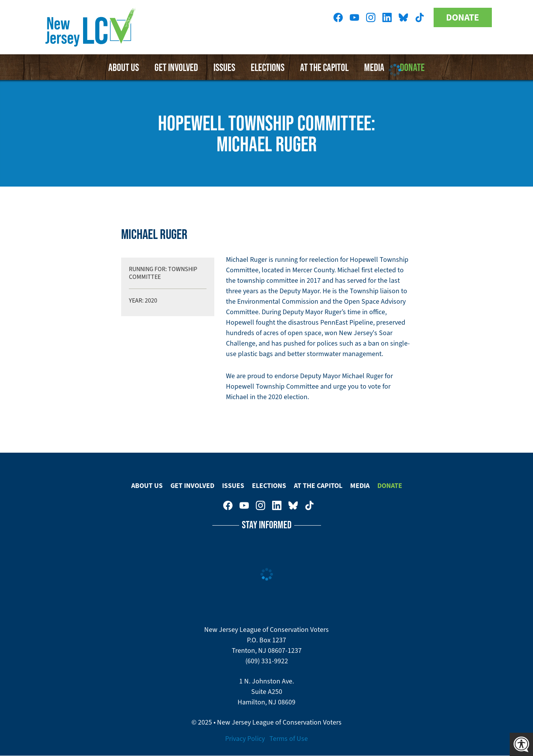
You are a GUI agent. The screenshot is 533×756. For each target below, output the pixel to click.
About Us (124, 67)
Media (360, 486)
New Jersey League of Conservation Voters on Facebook (338, 17)
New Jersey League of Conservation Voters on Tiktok (420, 17)
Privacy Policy (245, 739)
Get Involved (176, 67)
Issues (224, 67)
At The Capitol (318, 486)
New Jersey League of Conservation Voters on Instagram (371, 17)
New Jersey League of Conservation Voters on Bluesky (403, 17)
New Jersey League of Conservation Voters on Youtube (354, 17)
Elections (268, 67)
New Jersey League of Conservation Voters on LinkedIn (387, 17)
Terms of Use (289, 739)
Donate (463, 17)
